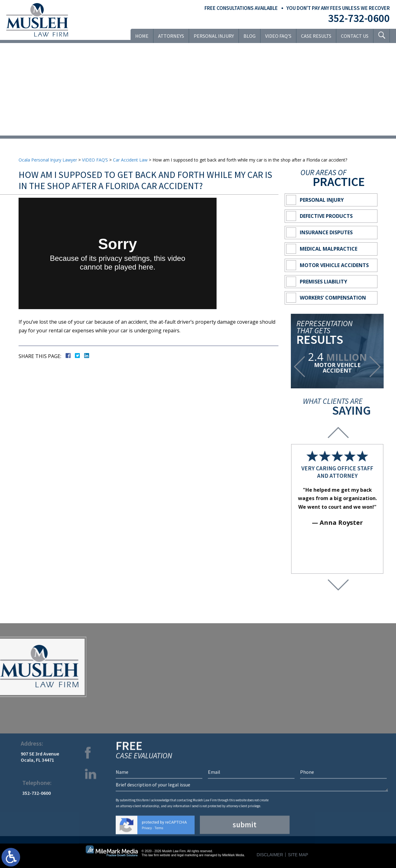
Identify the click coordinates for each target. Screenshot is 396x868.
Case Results (316, 36)
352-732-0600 (359, 18)
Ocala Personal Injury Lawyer (48, 160)
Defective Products (327, 216)
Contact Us (354, 36)
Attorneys (171, 36)
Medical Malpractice (329, 249)
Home (142, 36)
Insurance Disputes (327, 232)
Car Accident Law (130, 160)
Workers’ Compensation (334, 298)
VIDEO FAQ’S (278, 36)
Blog (249, 36)
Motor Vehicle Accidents (335, 265)
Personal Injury (213, 36)
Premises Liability (324, 282)
